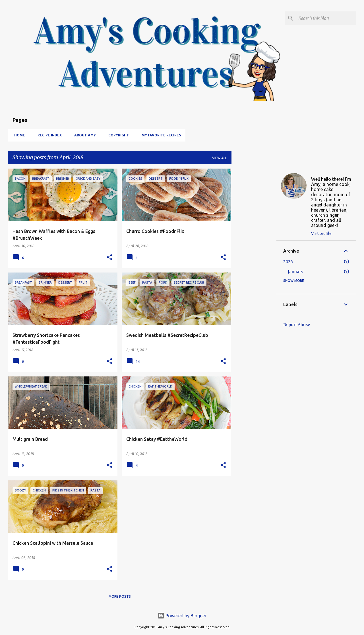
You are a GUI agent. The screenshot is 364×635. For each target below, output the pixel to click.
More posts (120, 596)
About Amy (83, 135)
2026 (288, 262)
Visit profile (321, 233)
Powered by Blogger (182, 616)
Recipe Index (48, 135)
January (296, 272)
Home (18, 135)
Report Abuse (297, 325)
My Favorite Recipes (160, 135)
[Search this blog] (326, 18)
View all (220, 158)
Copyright (117, 135)
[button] (109, 258)
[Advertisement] (254, 254)
